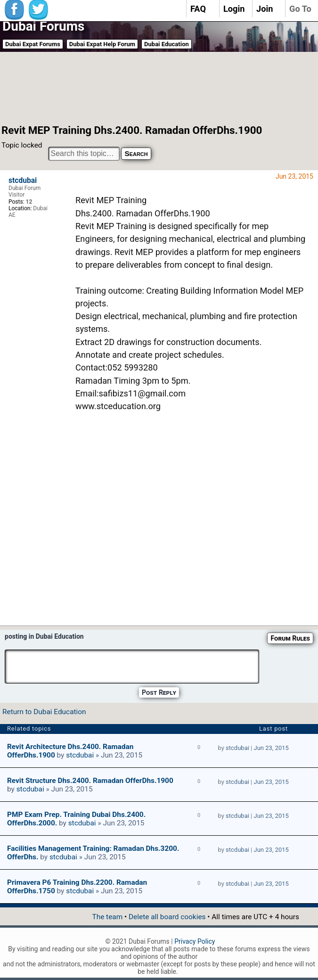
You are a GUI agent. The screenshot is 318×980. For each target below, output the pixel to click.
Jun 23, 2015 (271, 748)
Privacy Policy (195, 941)
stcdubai (23, 181)
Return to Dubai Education (44, 712)
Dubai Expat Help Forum (102, 44)
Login (234, 9)
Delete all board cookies (167, 917)
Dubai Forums (43, 26)
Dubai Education (167, 44)
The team (107, 917)
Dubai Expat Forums (33, 44)
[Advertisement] (150, 87)
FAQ (198, 9)
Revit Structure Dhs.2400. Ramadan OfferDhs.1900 (90, 781)
